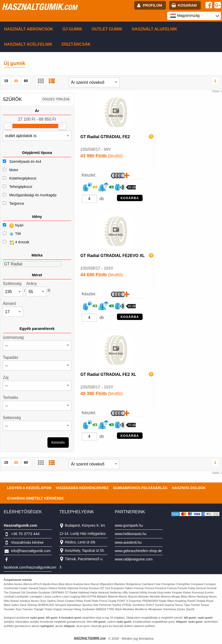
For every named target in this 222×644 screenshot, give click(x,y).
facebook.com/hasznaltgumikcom (30, 567)
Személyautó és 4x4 (25, 162)
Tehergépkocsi (21, 187)
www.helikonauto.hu (131, 534)
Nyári (13, 226)
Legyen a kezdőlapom (29, 488)
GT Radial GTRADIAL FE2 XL (108, 374)
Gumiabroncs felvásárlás (140, 488)
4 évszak (16, 242)
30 (16, 81)
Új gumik (72, 29)
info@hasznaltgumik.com (31, 551)
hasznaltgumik (39, 7)
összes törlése (56, 99)
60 (26, 81)
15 (6, 81)
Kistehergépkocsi (23, 178)
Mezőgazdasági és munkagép (33, 195)
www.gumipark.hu (129, 525)
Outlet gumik (107, 29)
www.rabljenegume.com (134, 559)
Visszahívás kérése (27, 542)
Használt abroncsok (29, 29)
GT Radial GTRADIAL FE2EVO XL (113, 256)
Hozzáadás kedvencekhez (82, 488)
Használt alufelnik (155, 29)
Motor (14, 170)
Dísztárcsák (76, 44)
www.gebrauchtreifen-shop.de (138, 551)
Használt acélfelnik (28, 44)
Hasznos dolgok (189, 488)
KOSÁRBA (130, 198)
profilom (152, 5)
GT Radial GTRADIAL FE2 (105, 137)
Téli (12, 234)
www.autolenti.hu (128, 542)
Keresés (58, 442)
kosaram (187, 5)
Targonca (16, 203)
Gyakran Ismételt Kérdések (35, 498)
